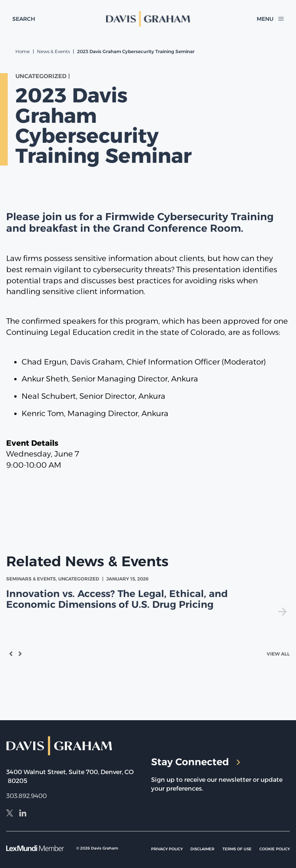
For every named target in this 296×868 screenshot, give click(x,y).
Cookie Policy (275, 849)
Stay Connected (196, 762)
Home (23, 51)
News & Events (53, 51)
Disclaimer (202, 849)
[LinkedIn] (23, 814)
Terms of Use (237, 849)
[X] (10, 814)
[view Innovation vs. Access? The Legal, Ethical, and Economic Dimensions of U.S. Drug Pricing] (148, 596)
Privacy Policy (167, 849)
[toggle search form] (24, 19)
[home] (148, 19)
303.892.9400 (26, 796)
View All (278, 654)
